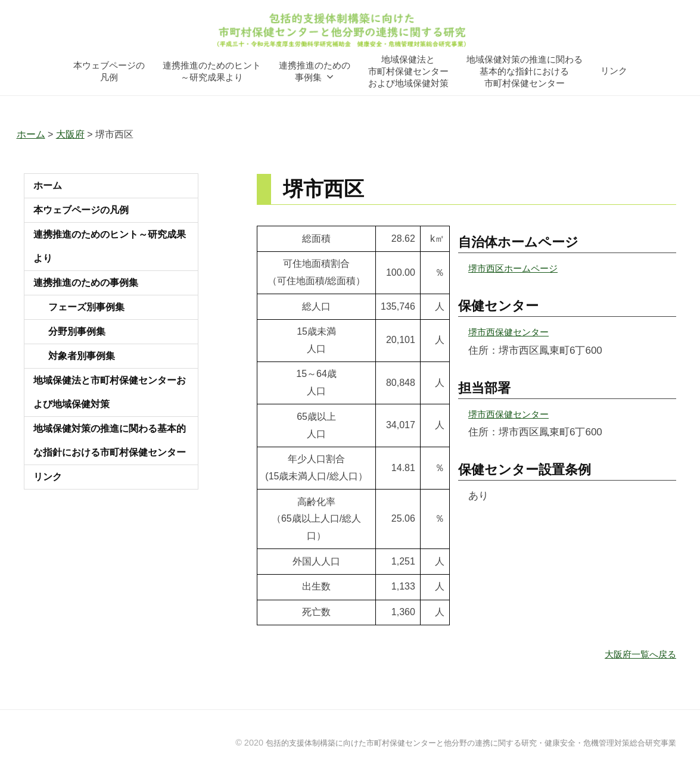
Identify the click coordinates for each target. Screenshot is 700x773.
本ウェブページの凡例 (109, 71)
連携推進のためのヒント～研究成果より (212, 71)
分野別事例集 (77, 331)
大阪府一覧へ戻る (636, 654)
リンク (614, 71)
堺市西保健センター (514, 332)
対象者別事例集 (82, 356)
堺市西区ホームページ (519, 268)
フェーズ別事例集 (86, 307)
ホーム (48, 186)
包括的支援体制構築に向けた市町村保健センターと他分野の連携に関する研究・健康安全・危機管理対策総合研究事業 (455, 742)
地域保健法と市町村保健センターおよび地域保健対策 (408, 71)
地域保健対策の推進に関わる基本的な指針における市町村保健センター (525, 71)
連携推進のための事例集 (315, 71)
